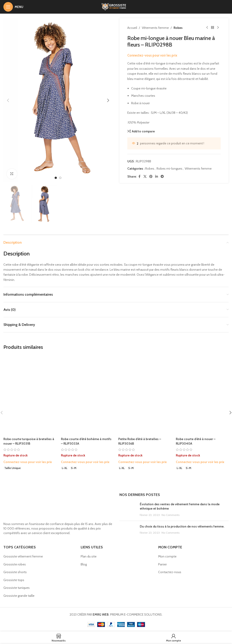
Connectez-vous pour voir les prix (152, 55)
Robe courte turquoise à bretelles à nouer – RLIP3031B (29, 441)
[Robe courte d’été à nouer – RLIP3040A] (202, 395)
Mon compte (167, 556)
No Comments (170, 515)
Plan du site (89, 556)
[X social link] (145, 177)
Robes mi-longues (169, 168)
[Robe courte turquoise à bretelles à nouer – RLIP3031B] (30, 395)
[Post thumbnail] (128, 510)
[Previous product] (207, 28)
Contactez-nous (170, 572)
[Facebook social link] (139, 177)
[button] (8, 100)
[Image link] (49, 506)
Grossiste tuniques (17, 588)
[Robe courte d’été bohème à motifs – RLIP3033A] (87, 395)
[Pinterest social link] (151, 177)
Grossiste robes (15, 564)
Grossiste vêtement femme (23, 556)
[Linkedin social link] (157, 177)
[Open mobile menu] (13, 7)
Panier (162, 564)
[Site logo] (116, 6)
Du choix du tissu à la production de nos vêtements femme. (182, 526)
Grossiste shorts (15, 572)
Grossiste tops (14, 580)
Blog (84, 564)
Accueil (132, 28)
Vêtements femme (155, 28)
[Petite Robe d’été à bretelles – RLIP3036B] (145, 395)
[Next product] (218, 28)
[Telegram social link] (162, 177)
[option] (56, 178)
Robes (178, 28)
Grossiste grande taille (19, 596)
